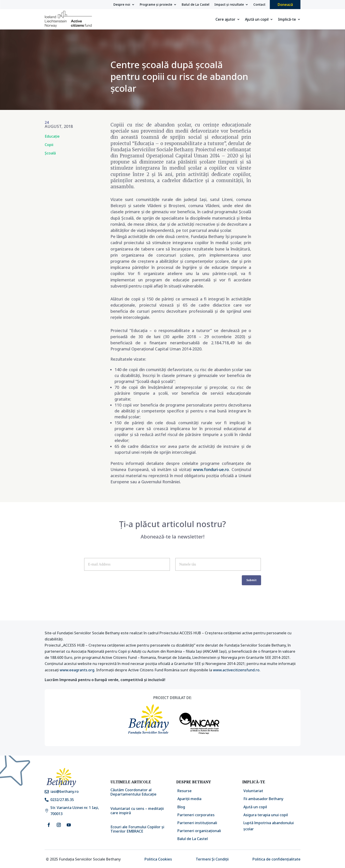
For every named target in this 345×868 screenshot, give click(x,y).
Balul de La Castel (196, 5)
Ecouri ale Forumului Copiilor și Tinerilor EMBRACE (137, 829)
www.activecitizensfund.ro (236, 670)
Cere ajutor (225, 20)
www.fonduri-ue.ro (211, 469)
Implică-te (287, 20)
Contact (259, 5)
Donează (285, 5)
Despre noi (122, 5)
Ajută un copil (257, 20)
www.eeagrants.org (77, 670)
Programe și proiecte (156, 5)
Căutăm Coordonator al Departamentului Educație (133, 792)
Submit (251, 580)
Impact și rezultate (229, 5)
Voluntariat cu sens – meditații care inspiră (137, 811)
